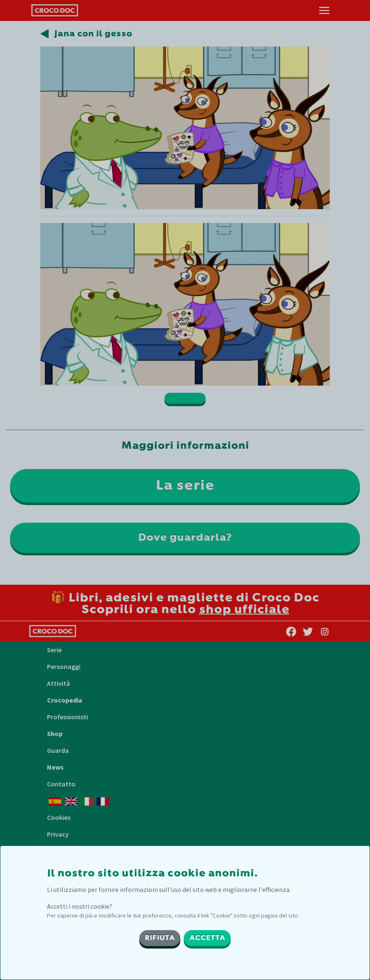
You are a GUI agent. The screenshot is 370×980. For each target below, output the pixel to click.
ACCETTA (207, 938)
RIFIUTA (160, 938)
